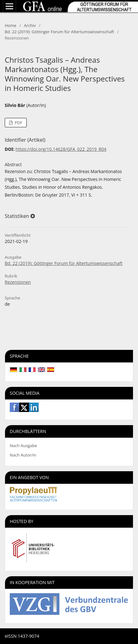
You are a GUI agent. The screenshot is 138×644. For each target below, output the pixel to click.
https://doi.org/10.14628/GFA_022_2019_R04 (61, 149)
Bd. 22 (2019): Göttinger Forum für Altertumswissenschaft (59, 32)
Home (11, 25)
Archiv (30, 25)
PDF (18, 123)
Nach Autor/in (23, 455)
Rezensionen (18, 282)
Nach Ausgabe (23, 446)
